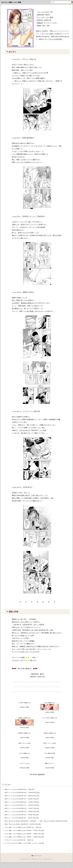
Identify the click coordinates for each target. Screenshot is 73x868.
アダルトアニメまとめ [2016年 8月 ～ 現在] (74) (19, 840)
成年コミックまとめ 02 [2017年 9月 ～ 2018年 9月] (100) (22, 815)
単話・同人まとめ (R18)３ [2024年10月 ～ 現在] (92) (20, 821)
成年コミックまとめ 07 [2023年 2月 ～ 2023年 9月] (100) (22, 799)
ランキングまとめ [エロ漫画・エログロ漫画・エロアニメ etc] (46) (24, 843)
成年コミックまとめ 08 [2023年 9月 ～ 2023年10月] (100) (22, 796)
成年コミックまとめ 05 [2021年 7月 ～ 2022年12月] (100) (22, 805)
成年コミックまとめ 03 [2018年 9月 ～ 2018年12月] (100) (22, 811)
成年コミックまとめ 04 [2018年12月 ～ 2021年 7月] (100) (22, 808)
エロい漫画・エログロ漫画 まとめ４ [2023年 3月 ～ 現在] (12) (23, 827)
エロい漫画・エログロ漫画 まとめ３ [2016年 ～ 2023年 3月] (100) (24, 830)
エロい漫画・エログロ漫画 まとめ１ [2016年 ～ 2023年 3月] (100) (24, 837)
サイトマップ (37, 856)
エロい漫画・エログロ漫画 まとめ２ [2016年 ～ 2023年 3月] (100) (24, 834)
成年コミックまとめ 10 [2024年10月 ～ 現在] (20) (20, 789)
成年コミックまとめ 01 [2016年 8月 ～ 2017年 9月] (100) (22, 818)
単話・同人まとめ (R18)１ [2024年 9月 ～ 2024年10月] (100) (23, 824)
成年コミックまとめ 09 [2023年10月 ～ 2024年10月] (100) (22, 793)
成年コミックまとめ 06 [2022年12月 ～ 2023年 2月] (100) (22, 802)
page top (70, 850)
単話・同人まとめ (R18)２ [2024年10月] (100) (54, 821)
